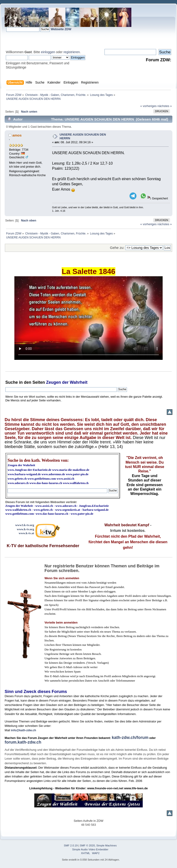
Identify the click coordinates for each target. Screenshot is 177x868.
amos (17, 135)
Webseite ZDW (61, 29)
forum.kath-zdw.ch (23, 742)
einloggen (48, 52)
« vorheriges (149, 106)
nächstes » (165, 106)
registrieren (72, 52)
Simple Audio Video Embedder (90, 849)
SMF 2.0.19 (71, 845)
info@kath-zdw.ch (24, 730)
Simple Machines (107, 845)
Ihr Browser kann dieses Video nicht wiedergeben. (88, 318)
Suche (12, 382)
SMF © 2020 (87, 845)
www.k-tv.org (25, 529)
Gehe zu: (117, 248)
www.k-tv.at (26, 533)
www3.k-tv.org (25, 525)
